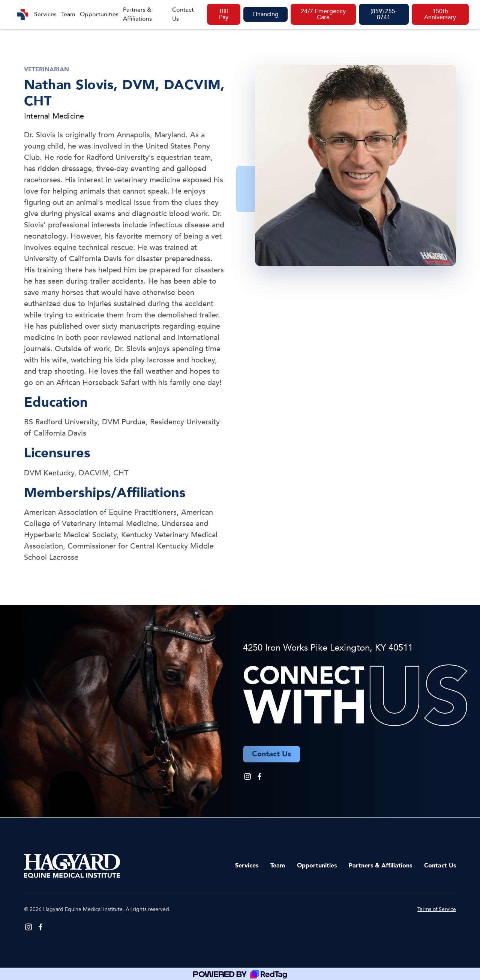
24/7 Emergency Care (323, 14)
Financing (265, 14)
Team (68, 14)
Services (45, 14)
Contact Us (183, 14)
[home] (23, 14)
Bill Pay (224, 14)
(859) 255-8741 (384, 14)
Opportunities (99, 14)
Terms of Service (437, 909)
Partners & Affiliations (137, 14)
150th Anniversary (440, 14)
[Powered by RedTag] (240, 974)
